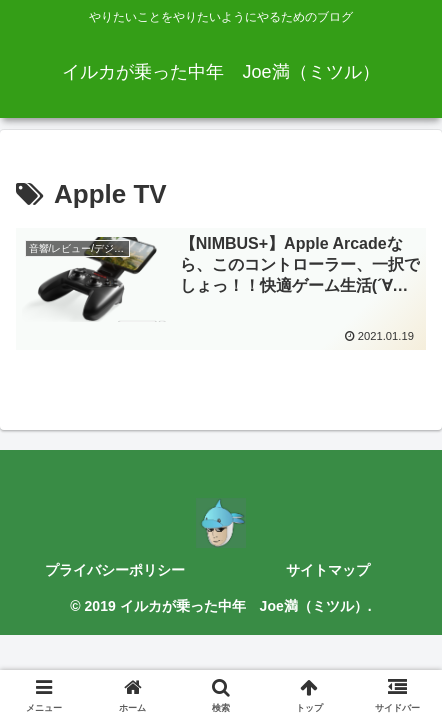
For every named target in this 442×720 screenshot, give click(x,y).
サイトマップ (328, 570)
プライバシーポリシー (115, 570)
